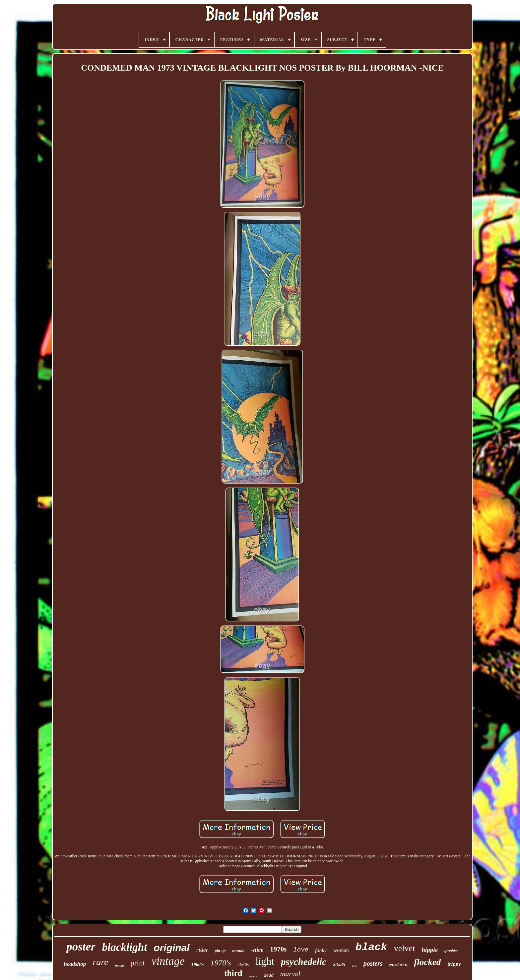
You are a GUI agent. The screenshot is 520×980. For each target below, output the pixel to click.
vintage (168, 961)
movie (119, 965)
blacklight (125, 947)
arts (354, 966)
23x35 (339, 964)
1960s (243, 965)
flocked (427, 962)
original (171, 948)
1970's (221, 963)
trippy (454, 964)
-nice (257, 950)
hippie (430, 950)
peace (253, 976)
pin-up (220, 951)
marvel (290, 974)
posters (373, 963)
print (137, 963)
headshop (75, 964)
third (233, 973)
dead (268, 975)
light (265, 961)
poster (81, 947)
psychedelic (304, 962)
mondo (238, 951)
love (301, 950)
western (398, 965)
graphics (451, 951)
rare (100, 962)
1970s (278, 949)
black (371, 947)
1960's (197, 965)
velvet (405, 948)
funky (321, 950)
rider (202, 950)
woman (341, 950)
